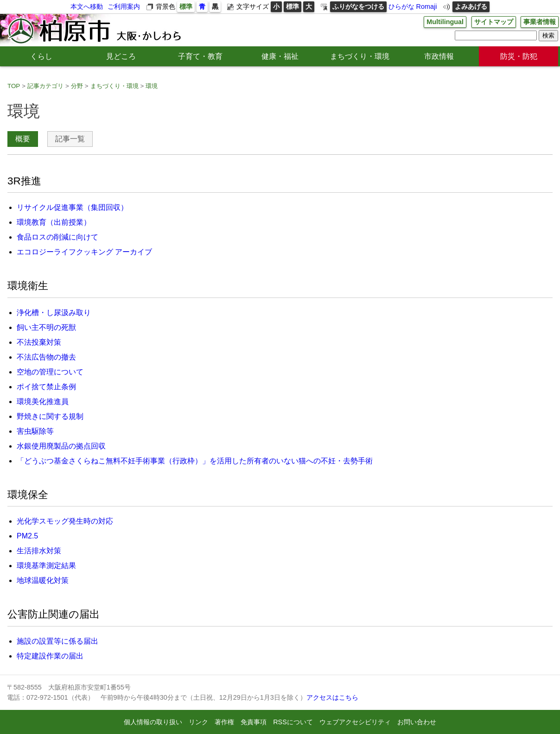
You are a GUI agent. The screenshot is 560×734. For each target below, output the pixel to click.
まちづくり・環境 (360, 56)
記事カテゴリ (45, 86)
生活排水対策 (39, 551)
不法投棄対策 (39, 342)
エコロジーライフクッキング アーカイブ (84, 252)
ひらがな (401, 6)
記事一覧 (70, 139)
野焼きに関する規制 (50, 416)
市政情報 (439, 56)
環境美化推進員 (43, 402)
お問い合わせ (417, 722)
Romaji (427, 6)
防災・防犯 (519, 56)
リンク (198, 722)
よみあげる (471, 6)
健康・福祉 (280, 56)
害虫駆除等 (35, 431)
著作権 (224, 722)
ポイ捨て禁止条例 (46, 387)
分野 (77, 86)
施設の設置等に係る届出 (57, 641)
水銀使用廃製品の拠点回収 (61, 446)
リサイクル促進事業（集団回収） (72, 207)
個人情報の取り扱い (153, 722)
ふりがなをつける (358, 6)
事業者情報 (540, 22)
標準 (186, 6)
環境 (152, 86)
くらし (41, 56)
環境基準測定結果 (46, 566)
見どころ (121, 56)
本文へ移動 (87, 6)
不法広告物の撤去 (46, 357)
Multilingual (445, 22)
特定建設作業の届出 (50, 656)
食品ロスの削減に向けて (57, 237)
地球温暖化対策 (43, 580)
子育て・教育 (200, 56)
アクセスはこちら (332, 697)
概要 (23, 139)
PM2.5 (27, 536)
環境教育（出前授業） (54, 222)
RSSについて (293, 722)
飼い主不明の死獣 (46, 327)
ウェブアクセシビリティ (355, 722)
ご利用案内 (124, 6)
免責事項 (254, 722)
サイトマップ (494, 22)
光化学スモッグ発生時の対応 (65, 521)
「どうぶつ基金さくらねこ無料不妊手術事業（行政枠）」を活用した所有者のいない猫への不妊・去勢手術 (195, 461)
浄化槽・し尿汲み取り (54, 313)
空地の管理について (50, 372)
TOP (14, 86)
